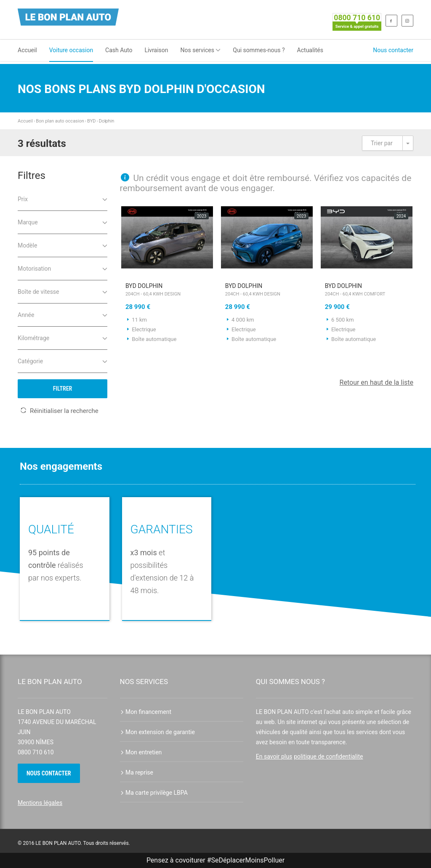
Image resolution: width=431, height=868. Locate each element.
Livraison (156, 50)
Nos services (201, 50)
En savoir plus (274, 756)
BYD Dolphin (167, 290)
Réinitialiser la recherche (59, 411)
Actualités (310, 50)
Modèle (63, 245)
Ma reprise (137, 772)
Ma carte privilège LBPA (154, 793)
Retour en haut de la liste (376, 382)
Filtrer (63, 389)
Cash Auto (119, 50)
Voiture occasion (71, 50)
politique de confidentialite (328, 756)
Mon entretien (141, 752)
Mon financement (146, 712)
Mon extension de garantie (157, 732)
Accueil (27, 50)
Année (63, 314)
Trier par (382, 143)
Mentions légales (40, 803)
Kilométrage (63, 337)
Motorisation (63, 268)
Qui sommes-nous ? (259, 50)
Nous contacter (393, 50)
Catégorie (63, 361)
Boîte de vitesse (63, 291)
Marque (63, 222)
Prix (63, 198)
